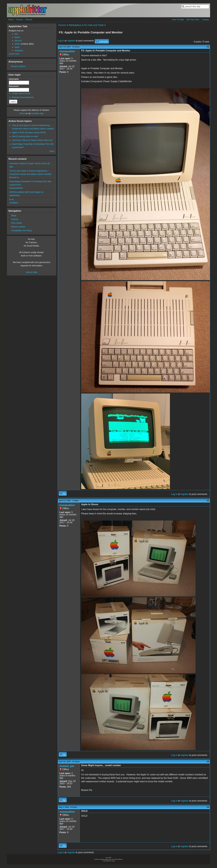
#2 (208, 501)
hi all (12, 199)
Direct (22, 113)
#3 (208, 762)
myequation (67, 51)
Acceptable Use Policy (22, 230)
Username (14, 79)
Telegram (19, 51)
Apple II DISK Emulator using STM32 (29, 133)
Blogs (14, 216)
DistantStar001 (16, 188)
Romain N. (14, 177)
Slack (17, 47)
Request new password (23, 97)
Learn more (14, 54)
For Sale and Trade (94, 25)
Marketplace (75, 25)
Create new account (21, 93)
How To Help (178, 20)
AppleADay (15, 195)
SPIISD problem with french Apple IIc (26, 192)
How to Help (32, 272)
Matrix (17, 37)
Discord (18, 41)
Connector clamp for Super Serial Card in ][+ (32, 140)
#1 (208, 47)
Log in (61, 41)
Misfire (18, 44)
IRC (16, 34)
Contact (205, 20)
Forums (20, 20)
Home (11, 20)
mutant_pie (67, 766)
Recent (29, 20)
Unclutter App (37, 113)
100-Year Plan (193, 20)
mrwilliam (14, 203)
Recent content (18, 66)
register (71, 41)
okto (11, 167)
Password (14, 86)
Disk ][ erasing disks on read (25, 136)
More (52, 151)
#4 (208, 807)
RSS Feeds (17, 223)
